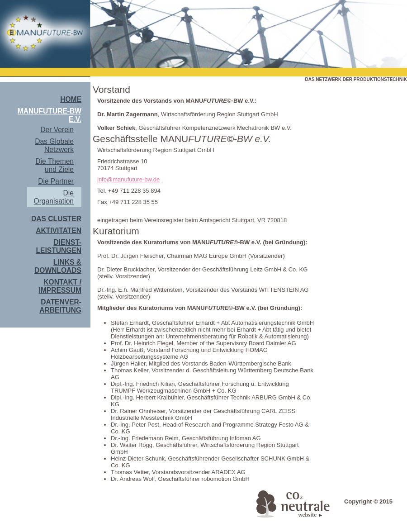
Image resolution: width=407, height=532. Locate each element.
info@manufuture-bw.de (128, 179)
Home (71, 99)
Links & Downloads (58, 266)
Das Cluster (56, 219)
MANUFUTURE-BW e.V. (50, 115)
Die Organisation (54, 197)
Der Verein (57, 130)
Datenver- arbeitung (60, 306)
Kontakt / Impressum (60, 286)
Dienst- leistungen (59, 246)
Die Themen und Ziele (54, 165)
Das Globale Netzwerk (54, 145)
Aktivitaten (59, 230)
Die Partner (56, 181)
